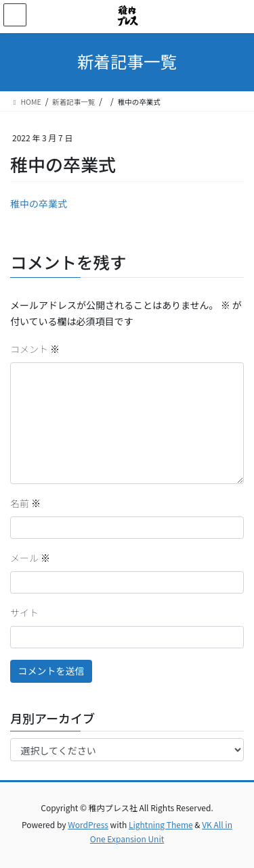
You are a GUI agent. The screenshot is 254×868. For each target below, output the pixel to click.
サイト (24, 612)
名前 (25, 503)
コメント (35, 349)
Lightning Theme (161, 824)
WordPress (88, 824)
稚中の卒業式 (39, 203)
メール (30, 558)
